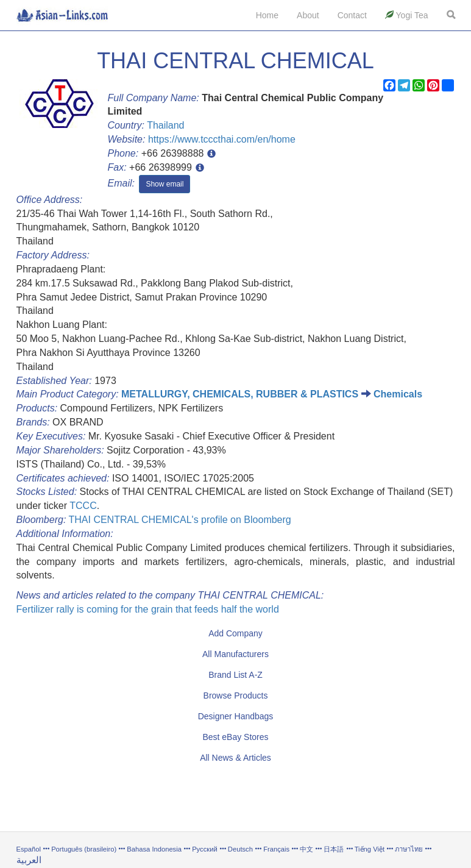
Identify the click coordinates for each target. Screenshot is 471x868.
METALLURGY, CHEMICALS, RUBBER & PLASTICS (240, 394)
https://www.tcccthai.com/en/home (222, 139)
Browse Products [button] (236, 695)
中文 (306, 849)
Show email (165, 184)
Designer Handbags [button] (236, 716)
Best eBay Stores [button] (235, 737)
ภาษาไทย (410, 849)
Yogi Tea (407, 15)
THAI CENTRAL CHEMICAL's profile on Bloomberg (179, 520)
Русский (205, 849)
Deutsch (240, 849)
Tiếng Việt (370, 849)
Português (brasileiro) (84, 849)
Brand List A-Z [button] (235, 675)
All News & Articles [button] (235, 758)
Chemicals (398, 394)
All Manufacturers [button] (235, 654)
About (308, 15)
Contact (352, 15)
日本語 (334, 849)
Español (29, 849)
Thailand (165, 125)
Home (267, 15)
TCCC (83, 506)
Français (276, 849)
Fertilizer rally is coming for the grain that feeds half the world (148, 609)
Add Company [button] (235, 633)
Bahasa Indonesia (154, 849)
